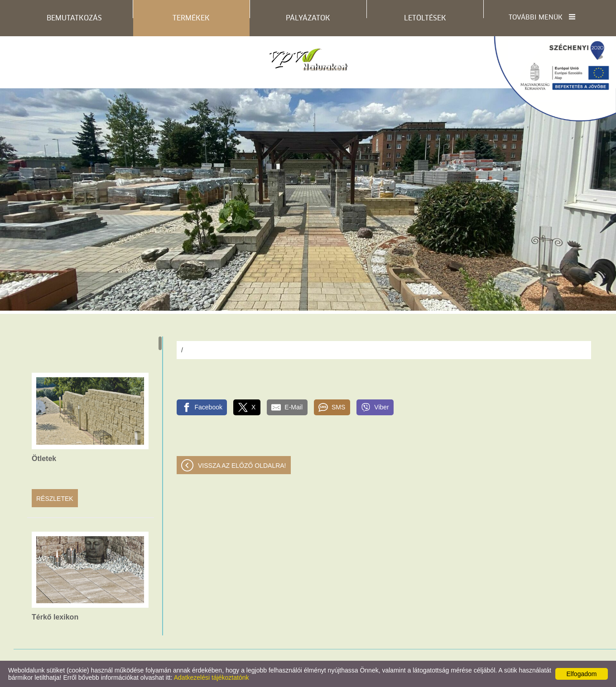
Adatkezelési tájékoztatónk (212, 677)
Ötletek (44, 459)
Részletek (55, 499)
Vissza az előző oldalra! (242, 466)
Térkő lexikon (55, 617)
